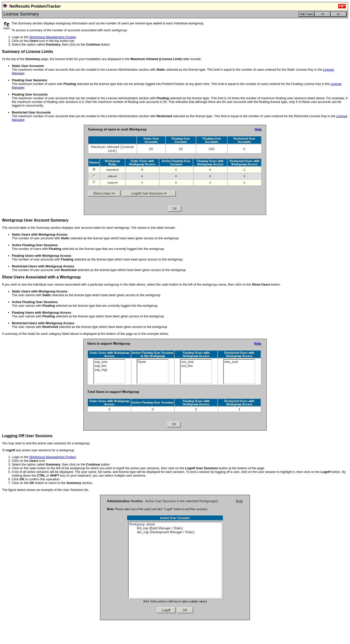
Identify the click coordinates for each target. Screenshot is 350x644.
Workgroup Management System (53, 37)
